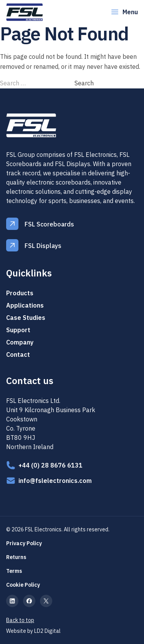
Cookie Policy (23, 585)
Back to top (20, 620)
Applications (25, 305)
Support (18, 330)
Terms (14, 571)
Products (20, 293)
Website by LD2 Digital (33, 631)
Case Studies (26, 318)
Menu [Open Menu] (124, 12)
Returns (16, 557)
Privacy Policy (24, 543)
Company (20, 342)
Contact (18, 354)
